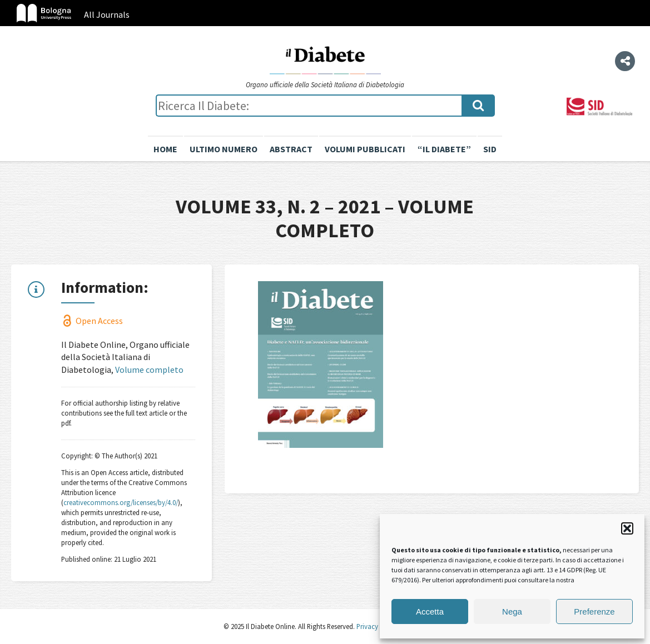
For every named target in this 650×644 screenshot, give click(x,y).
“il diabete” (444, 149)
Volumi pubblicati (365, 149)
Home (165, 149)
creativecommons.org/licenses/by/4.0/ (121, 502)
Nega (512, 611)
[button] (627, 528)
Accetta (430, 611)
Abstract (291, 149)
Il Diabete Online (325, 59)
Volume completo (149, 370)
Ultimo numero (224, 149)
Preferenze (594, 611)
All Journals (107, 14)
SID (490, 149)
